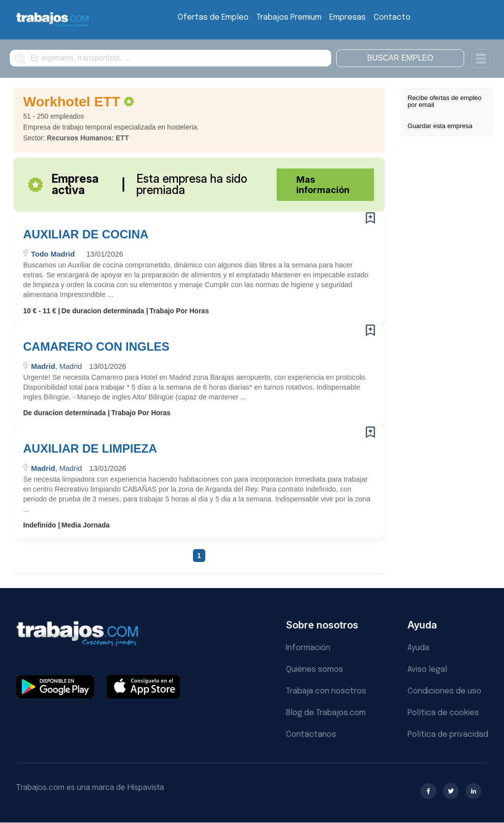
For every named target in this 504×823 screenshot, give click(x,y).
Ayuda (418, 648)
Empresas (347, 17)
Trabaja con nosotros (326, 691)
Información (308, 648)
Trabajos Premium (289, 17)
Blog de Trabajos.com (326, 713)
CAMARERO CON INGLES (96, 347)
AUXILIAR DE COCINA (86, 234)
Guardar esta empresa (440, 126)
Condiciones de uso (444, 691)
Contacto (392, 17)
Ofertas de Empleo (213, 17)
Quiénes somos (315, 670)
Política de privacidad (448, 735)
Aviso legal (427, 670)
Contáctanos (311, 735)
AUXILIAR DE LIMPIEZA (90, 449)
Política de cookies (443, 713)
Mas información (323, 185)
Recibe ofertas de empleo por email (444, 101)
